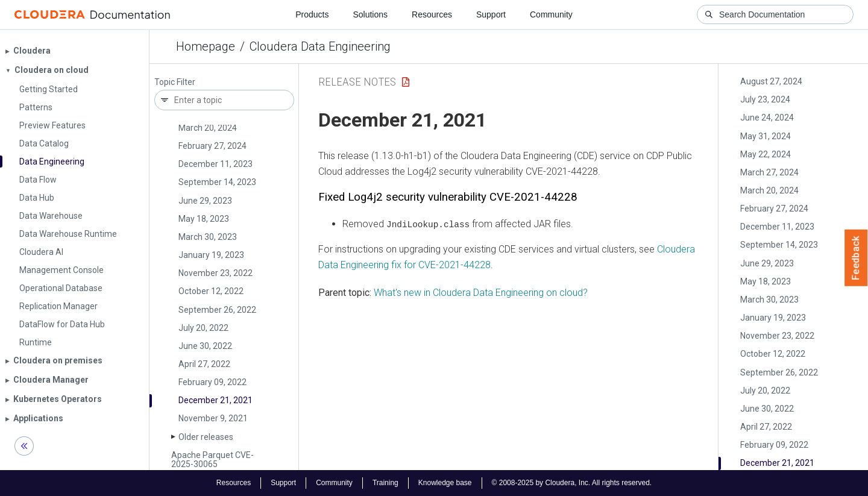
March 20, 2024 (208, 128)
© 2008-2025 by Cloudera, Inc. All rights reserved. (572, 483)
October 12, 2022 (211, 291)
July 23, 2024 (765, 99)
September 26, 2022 (217, 310)
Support (491, 14)
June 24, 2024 (767, 118)
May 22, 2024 (766, 154)
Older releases (206, 437)
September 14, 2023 (217, 182)
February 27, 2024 (212, 146)
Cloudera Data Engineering (320, 46)
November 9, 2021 (213, 418)
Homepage (206, 46)
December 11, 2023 (215, 164)
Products (312, 14)
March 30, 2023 (208, 237)
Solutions (370, 14)
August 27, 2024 (771, 81)
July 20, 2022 (203, 328)
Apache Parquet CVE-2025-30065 (212, 460)
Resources (432, 14)
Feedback (856, 258)
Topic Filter (175, 82)
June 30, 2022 (205, 346)
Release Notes (357, 82)
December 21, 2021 (215, 400)
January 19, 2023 (211, 255)
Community (551, 14)
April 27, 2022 (204, 364)
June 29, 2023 (205, 201)
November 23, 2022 (215, 273)
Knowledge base (445, 483)
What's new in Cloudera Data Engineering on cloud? (481, 292)
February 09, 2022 (212, 382)
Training (385, 483)
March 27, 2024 (769, 172)
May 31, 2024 (766, 136)
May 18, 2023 (204, 219)
